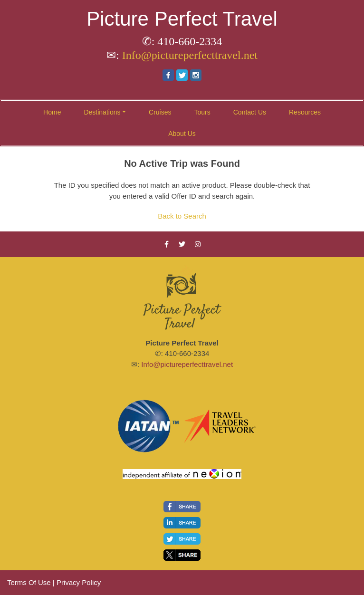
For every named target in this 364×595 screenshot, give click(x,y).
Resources (305, 112)
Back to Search (182, 216)
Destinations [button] (102, 112)
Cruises (160, 112)
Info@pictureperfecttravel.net (190, 55)
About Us (182, 134)
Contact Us (250, 112)
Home (52, 112)
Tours (202, 112)
